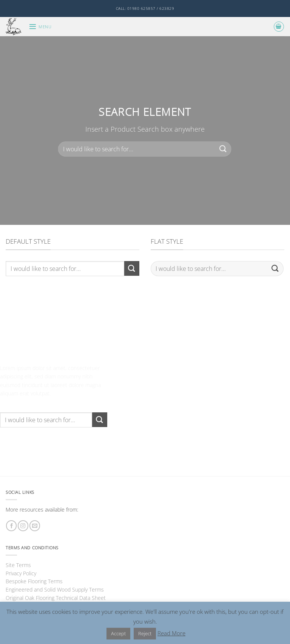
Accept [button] (118, 633)
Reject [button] (145, 633)
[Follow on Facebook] (11, 526)
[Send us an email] (35, 526)
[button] (40, 27)
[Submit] (223, 149)
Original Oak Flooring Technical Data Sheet (56, 598)
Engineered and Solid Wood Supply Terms (55, 589)
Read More (171, 633)
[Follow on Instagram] (23, 526)
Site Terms (18, 565)
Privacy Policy (21, 573)
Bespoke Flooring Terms (34, 581)
